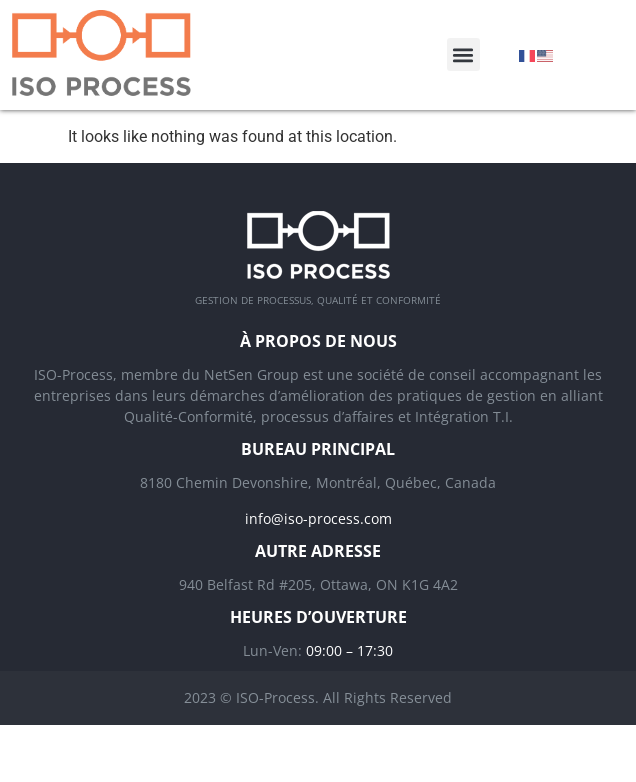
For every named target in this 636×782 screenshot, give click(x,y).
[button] (463, 54)
